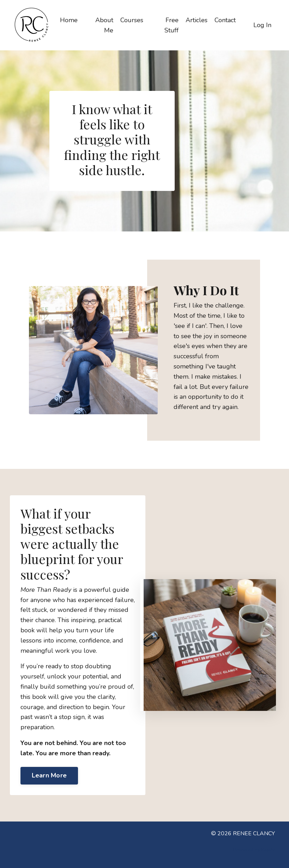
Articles (197, 20)
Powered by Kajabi (254, 850)
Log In (262, 25)
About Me (104, 25)
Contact (225, 20)
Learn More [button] (49, 775)
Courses (132, 20)
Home (69, 20)
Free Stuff (171, 25)
